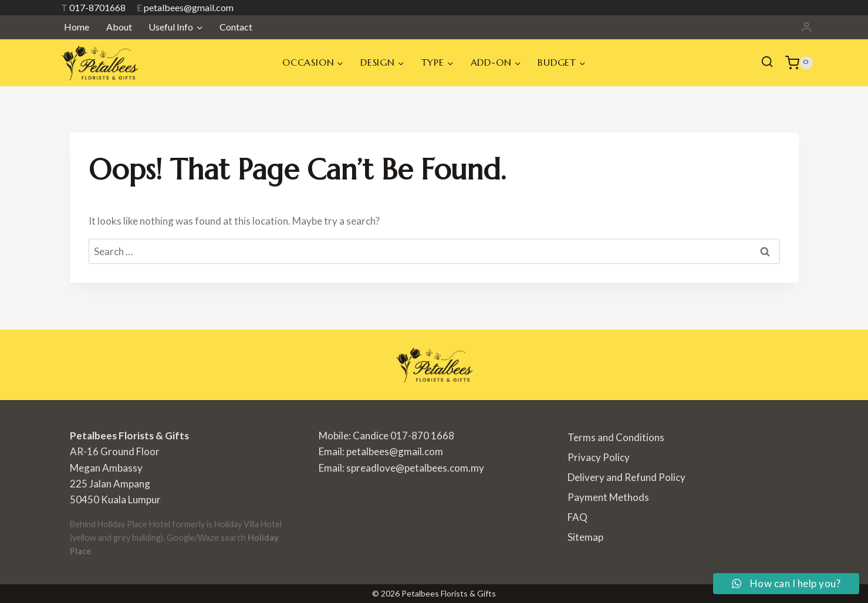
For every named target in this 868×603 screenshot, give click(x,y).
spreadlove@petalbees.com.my (415, 468)
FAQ (577, 517)
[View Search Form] (767, 63)
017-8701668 (93, 7)
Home (77, 27)
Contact (236, 27)
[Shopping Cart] (799, 63)
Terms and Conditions (616, 437)
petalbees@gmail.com (185, 7)
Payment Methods (608, 497)
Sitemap (585, 537)
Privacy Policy (599, 457)
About (119, 27)
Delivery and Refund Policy (626, 477)
